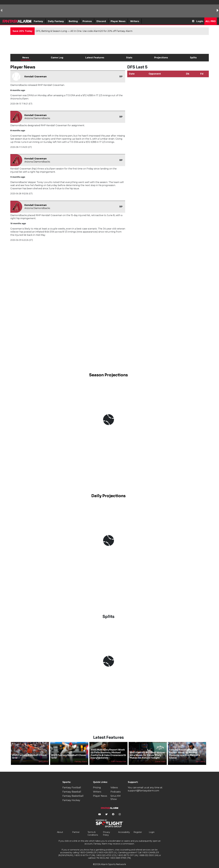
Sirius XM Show (116, 793)
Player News (100, 791)
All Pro (211, 21)
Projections (161, 58)
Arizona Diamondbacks (37, 118)
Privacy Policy (106, 829)
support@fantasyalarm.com (143, 786)
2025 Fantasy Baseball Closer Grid (29, 752)
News (26, 58)
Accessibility (124, 827)
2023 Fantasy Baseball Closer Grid (69, 752)
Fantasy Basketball (73, 791)
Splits (193, 58)
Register (138, 827)
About (60, 827)
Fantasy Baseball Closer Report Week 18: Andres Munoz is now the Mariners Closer (185, 749)
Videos (114, 783)
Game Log (57, 58)
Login (200, 21)
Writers (97, 787)
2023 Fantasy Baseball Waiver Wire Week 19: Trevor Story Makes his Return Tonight (147, 750)
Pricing (97, 783)
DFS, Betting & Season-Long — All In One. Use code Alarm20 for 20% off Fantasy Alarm (84, 31)
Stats (129, 58)
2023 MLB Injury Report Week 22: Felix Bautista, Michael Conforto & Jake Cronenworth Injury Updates (108, 749)
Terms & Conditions (93, 829)
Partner (76, 827)
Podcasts (116, 787)
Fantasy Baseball (72, 787)
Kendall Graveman (36, 77)
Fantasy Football (72, 783)
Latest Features (95, 58)
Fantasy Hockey (71, 795)
